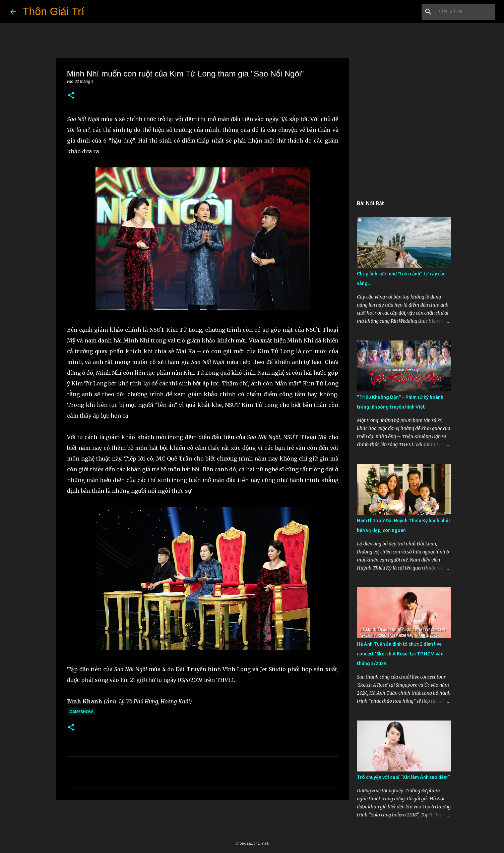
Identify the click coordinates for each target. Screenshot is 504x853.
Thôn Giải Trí (53, 11)
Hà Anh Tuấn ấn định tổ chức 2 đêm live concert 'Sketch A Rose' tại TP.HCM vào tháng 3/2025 (400, 654)
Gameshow (81, 712)
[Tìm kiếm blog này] (460, 12)
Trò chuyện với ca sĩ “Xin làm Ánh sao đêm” (403, 777)
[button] (71, 96)
